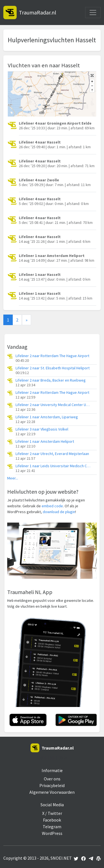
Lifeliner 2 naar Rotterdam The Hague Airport (52, 356)
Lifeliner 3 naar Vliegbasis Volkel (42, 429)
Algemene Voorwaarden (52, 792)
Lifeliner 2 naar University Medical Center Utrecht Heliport (53, 405)
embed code (52, 506)
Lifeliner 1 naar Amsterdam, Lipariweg (47, 417)
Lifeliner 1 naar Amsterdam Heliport (45, 442)
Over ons (52, 779)
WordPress (52, 833)
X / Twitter (52, 813)
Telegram (52, 827)
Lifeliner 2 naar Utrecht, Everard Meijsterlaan (52, 454)
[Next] (26, 320)
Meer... (13, 478)
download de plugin (59, 512)
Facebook (52, 820)
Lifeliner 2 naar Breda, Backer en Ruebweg (51, 380)
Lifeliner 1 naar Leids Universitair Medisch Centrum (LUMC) (53, 466)
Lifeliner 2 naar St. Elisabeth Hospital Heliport (53, 368)
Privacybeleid (52, 785)
